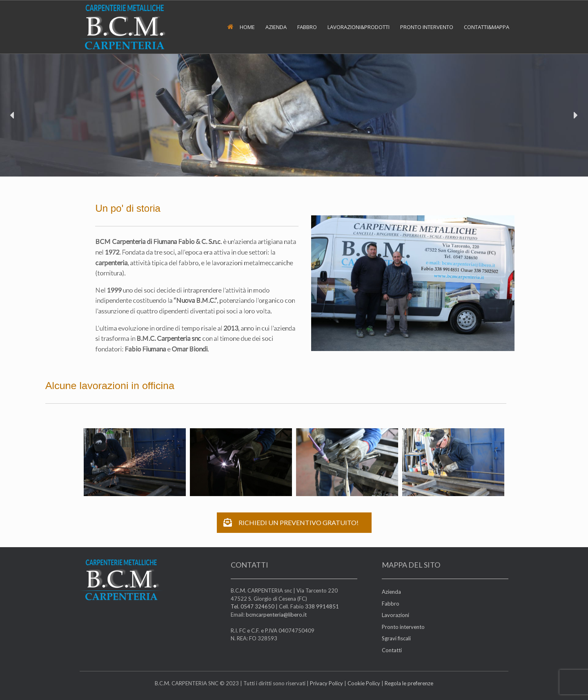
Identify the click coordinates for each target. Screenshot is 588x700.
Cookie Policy (364, 683)
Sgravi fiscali (396, 638)
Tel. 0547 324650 (253, 606)
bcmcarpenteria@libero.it (276, 615)
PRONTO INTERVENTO (427, 27)
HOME (241, 27)
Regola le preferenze (409, 683)
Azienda (391, 592)
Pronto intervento (403, 627)
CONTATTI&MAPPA (487, 27)
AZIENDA (276, 27)
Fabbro (391, 604)
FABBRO (307, 27)
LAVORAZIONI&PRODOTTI (359, 27)
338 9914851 (322, 606)
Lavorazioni (395, 615)
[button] (13, 115)
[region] (294, 115)
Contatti (392, 650)
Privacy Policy (326, 683)
